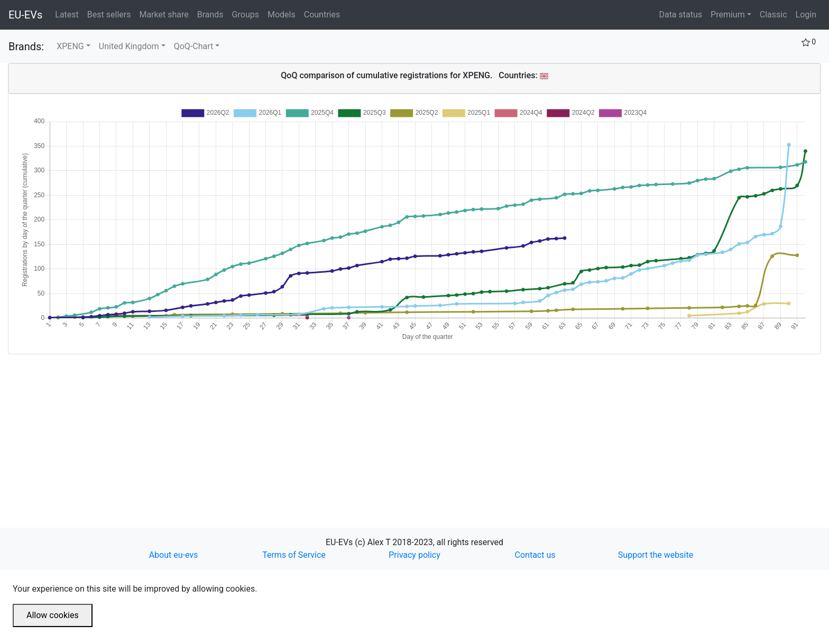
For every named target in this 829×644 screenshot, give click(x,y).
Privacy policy (414, 555)
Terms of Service (294, 555)
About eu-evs (174, 555)
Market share (166, 14)
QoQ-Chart (194, 46)
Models (284, 14)
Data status (680, 15)
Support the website (656, 555)
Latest (69, 14)
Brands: (26, 47)
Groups (248, 14)
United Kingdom (129, 46)
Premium (728, 15)
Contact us (535, 555)
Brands (213, 14)
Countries (322, 15)
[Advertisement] (325, 428)
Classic (773, 15)
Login (806, 15)
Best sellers (111, 14)
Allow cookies (53, 615)
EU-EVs (25, 15)
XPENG (70, 46)
